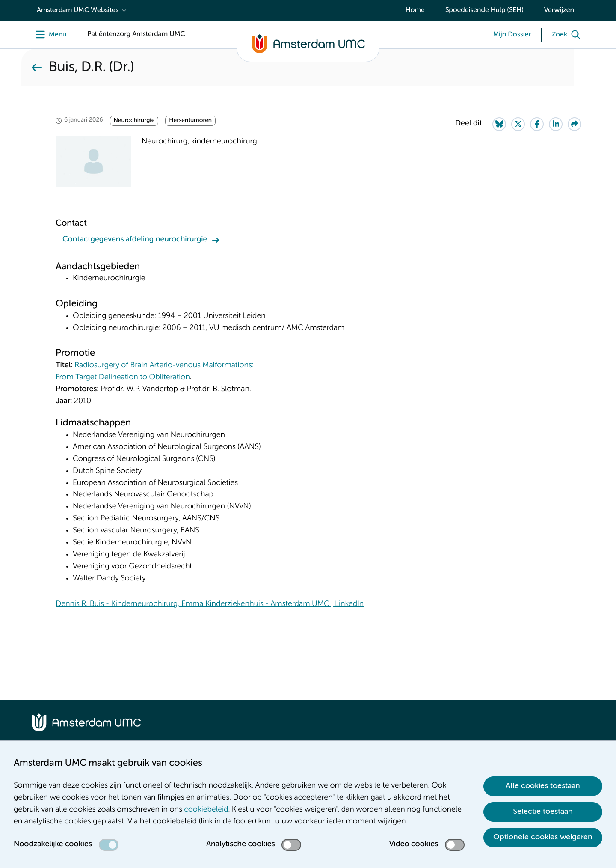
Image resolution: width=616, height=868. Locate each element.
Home (415, 10)
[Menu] (49, 35)
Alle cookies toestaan (543, 786)
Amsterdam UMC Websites (78, 10)
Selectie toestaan (543, 812)
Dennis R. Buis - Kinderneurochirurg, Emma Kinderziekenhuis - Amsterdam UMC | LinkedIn (210, 604)
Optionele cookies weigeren (543, 837)
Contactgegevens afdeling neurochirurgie (135, 240)
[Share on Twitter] (518, 124)
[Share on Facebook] (537, 124)
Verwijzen (559, 10)
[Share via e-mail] (575, 124)
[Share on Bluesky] (499, 124)
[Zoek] (568, 35)
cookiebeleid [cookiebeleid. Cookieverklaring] (206, 810)
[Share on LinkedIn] (556, 124)
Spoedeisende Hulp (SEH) (484, 10)
